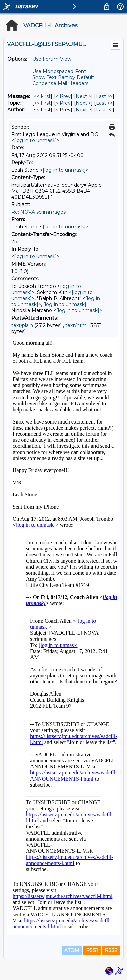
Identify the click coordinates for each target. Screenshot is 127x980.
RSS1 (92, 950)
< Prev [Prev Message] (63, 96)
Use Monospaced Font (59, 71)
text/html (77, 325)
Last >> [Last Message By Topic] (104, 103)
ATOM (72, 950)
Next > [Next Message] (83, 96)
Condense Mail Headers (60, 83)
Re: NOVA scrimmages (38, 212)
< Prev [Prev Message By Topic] (63, 103)
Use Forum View (52, 59)
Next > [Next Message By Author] (83, 110)
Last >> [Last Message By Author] (104, 110)
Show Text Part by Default (63, 77)
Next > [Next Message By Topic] (83, 103)
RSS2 (111, 950)
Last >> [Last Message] (104, 96)
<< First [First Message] (42, 96)
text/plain (22, 325)
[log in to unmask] (35, 140)
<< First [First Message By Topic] (42, 103)
